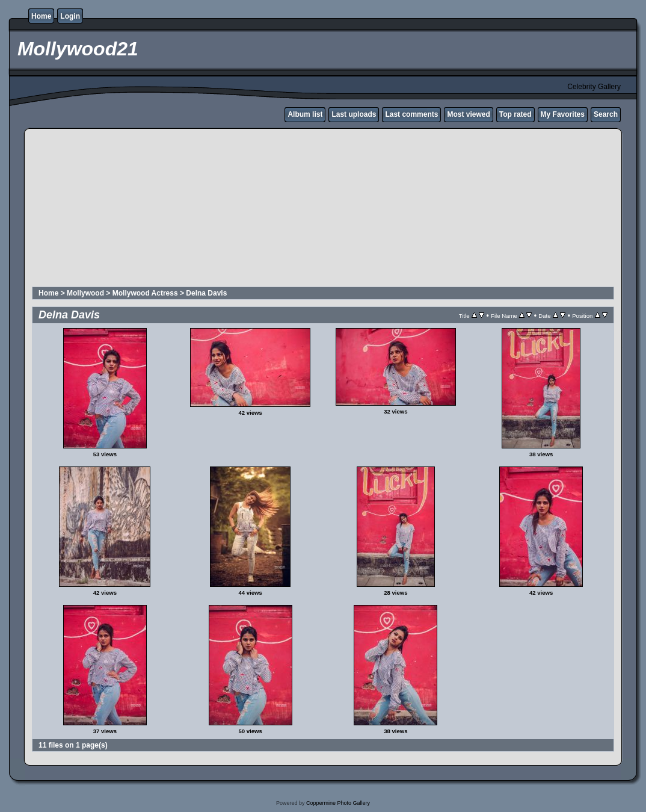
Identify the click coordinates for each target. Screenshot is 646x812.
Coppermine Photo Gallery (338, 803)
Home (41, 16)
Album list (305, 114)
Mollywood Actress (145, 293)
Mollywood (85, 293)
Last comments (411, 114)
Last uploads (354, 114)
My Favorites (563, 114)
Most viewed (468, 114)
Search (606, 114)
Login (70, 16)
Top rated (515, 114)
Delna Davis (206, 293)
